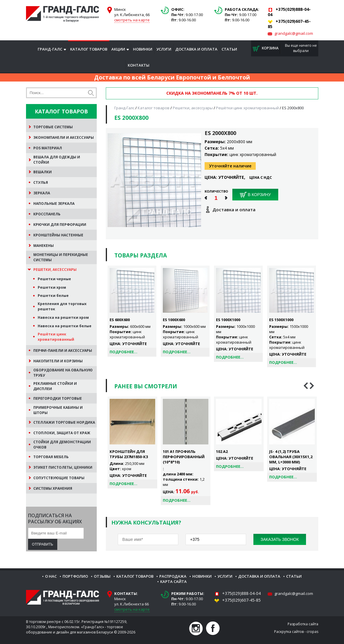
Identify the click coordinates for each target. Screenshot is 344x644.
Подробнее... (123, 352)
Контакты (139, 65)
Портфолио (75, 576)
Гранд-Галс (50, 49)
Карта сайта (173, 581)
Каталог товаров (89, 49)
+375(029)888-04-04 (241, 593)
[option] (132, 443)
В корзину (255, 195)
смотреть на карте (132, 20)
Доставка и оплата (196, 49)
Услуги (164, 49)
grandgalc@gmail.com (294, 33)
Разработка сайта (303, 624)
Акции (118, 49)
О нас (51, 576)
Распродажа (173, 576)
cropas (312, 632)
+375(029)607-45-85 (241, 600)
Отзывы (102, 576)
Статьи (229, 49)
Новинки (143, 49)
